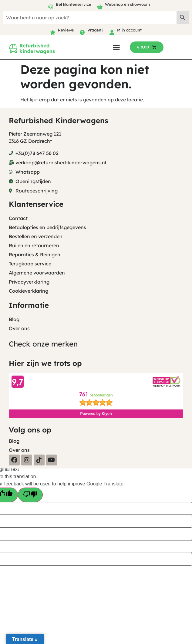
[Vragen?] (82, 32)
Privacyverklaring (29, 282)
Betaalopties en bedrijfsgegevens (47, 227)
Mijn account (129, 30)
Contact (18, 218)
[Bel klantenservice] (51, 7)
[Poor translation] (30, 495)
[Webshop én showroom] (100, 7)
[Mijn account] (112, 32)
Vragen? (95, 30)
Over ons (19, 328)
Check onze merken (43, 344)
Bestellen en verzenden (36, 236)
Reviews (66, 30)
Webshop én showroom (127, 4)
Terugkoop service (30, 264)
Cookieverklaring (29, 291)
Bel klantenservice (74, 4)
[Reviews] (53, 32)
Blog (14, 319)
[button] (116, 47)
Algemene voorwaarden (37, 273)
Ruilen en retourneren (34, 245)
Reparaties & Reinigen (35, 255)
